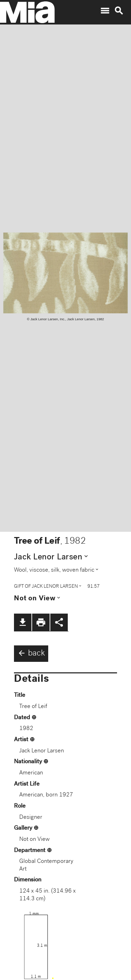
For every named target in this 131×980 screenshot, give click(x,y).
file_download (23, 622)
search (119, 11)
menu (105, 11)
